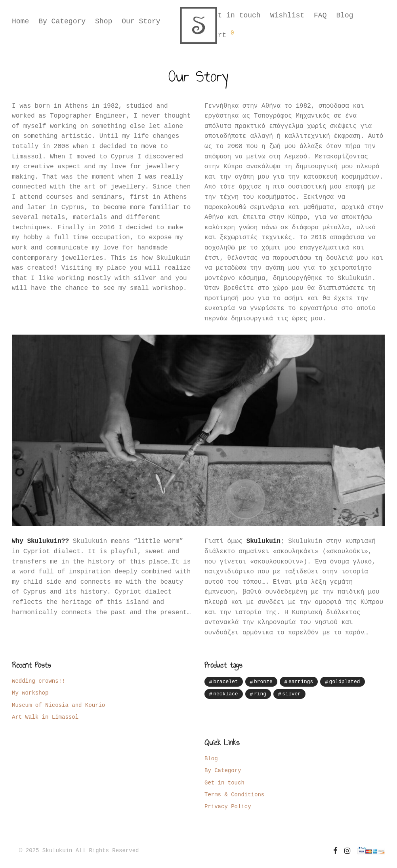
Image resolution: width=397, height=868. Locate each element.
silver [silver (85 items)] (291, 694)
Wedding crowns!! (38, 681)
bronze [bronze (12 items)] (263, 681)
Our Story (141, 26)
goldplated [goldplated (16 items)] (345, 681)
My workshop (30, 693)
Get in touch (235, 17)
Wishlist (287, 17)
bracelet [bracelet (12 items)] (225, 681)
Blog (345, 17)
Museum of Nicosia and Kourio (58, 705)
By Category (62, 26)
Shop (104, 26)
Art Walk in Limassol (45, 717)
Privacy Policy (228, 806)
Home (20, 26)
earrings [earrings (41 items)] (301, 681)
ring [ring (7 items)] (260, 694)
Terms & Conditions (234, 795)
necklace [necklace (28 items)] (225, 694)
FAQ (320, 17)
